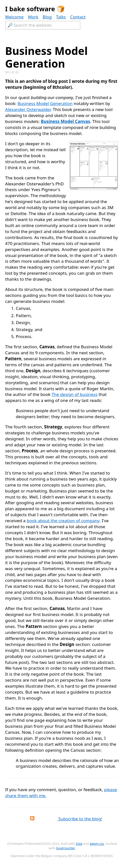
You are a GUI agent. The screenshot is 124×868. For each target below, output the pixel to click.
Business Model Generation (45, 103)
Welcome (14, 17)
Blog (47, 17)
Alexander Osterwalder (28, 109)
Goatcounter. (66, 848)
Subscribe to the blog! (55, 819)
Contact (78, 17)
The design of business (74, 394)
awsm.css (97, 844)
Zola (79, 844)
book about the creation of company (63, 521)
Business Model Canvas (65, 121)
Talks (61, 17)
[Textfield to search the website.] (43, 25)
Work (33, 17)
